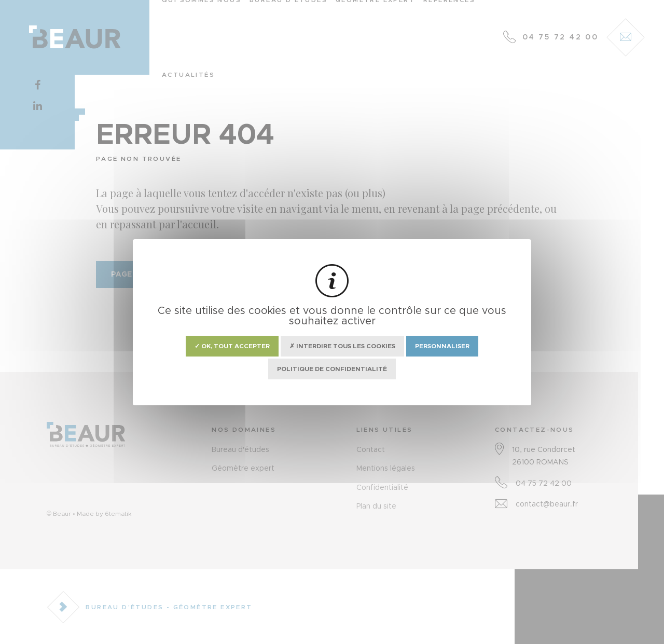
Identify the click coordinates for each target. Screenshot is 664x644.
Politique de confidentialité (332, 369)
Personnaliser (442, 346)
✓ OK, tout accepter (232, 346)
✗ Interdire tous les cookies (342, 346)
